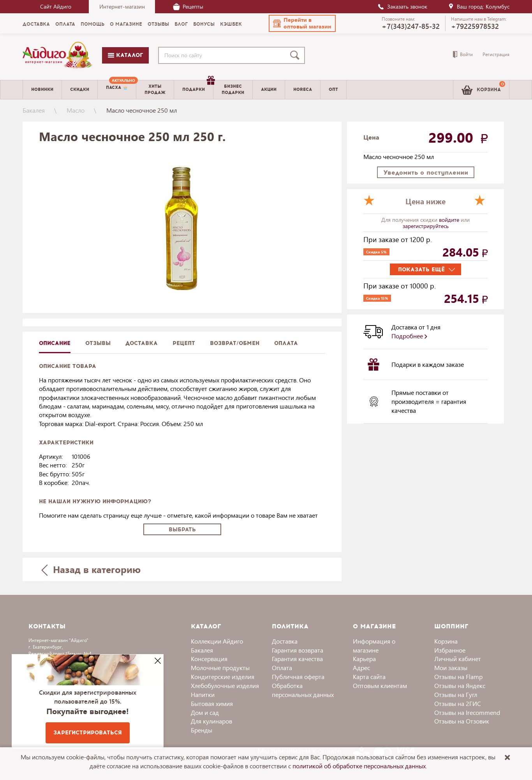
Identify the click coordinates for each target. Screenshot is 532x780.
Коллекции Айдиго (217, 641)
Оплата (286, 343)
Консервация (209, 659)
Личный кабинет (458, 659)
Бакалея (34, 110)
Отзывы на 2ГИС (458, 703)
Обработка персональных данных (303, 690)
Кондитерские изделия (223, 677)
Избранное (450, 650)
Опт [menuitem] (333, 89)
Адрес (361, 668)
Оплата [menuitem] (65, 24)
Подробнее (409, 336)
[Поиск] (296, 55)
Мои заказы (451, 668)
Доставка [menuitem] (36, 24)
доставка (142, 343)
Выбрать (182, 530)
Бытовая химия (212, 703)
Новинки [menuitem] (42, 89)
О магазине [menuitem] (126, 24)
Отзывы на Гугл (456, 694)
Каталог (125, 55)
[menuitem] (117, 90)
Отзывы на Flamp (458, 677)
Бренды (202, 730)
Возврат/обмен (235, 343)
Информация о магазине (374, 646)
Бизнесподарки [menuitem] (233, 89)
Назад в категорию (91, 569)
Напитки (203, 694)
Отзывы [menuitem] (158, 24)
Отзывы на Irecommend (467, 712)
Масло (76, 110)
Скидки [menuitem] (80, 89)
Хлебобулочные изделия (225, 685)
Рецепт (184, 343)
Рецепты (188, 6)
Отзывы (98, 343)
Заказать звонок (402, 6)
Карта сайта (369, 677)
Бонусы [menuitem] (204, 24)
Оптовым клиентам (380, 685)
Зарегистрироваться (88, 733)
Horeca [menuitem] (303, 89)
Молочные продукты (220, 668)
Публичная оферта (298, 677)
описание (55, 343)
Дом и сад (205, 712)
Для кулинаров (211, 721)
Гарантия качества (297, 659)
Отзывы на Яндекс (460, 685)
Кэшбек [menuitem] (231, 24)
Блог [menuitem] (181, 24)
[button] (302, 23)
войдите (450, 220)
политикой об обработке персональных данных (359, 766)
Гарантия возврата (298, 650)
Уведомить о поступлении (426, 172)
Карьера (364, 659)
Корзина (446, 641)
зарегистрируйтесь (426, 226)
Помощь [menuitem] (92, 24)
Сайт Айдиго (56, 6)
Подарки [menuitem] (198, 87)
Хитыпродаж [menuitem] (155, 89)
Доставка (285, 641)
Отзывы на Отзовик (462, 721)
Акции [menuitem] (269, 89)
